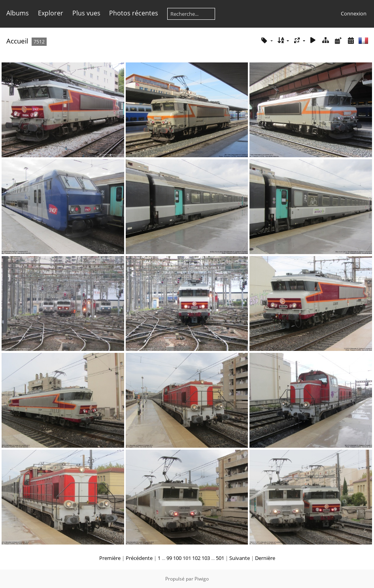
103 (206, 558)
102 (196, 558)
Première (110, 558)
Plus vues (86, 13)
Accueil (17, 41)
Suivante (240, 558)
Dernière (265, 558)
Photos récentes (134, 13)
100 (177, 558)
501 (220, 558)
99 (169, 558)
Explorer (51, 13)
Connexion (354, 13)
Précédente (139, 558)
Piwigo (202, 579)
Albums (18, 13)
